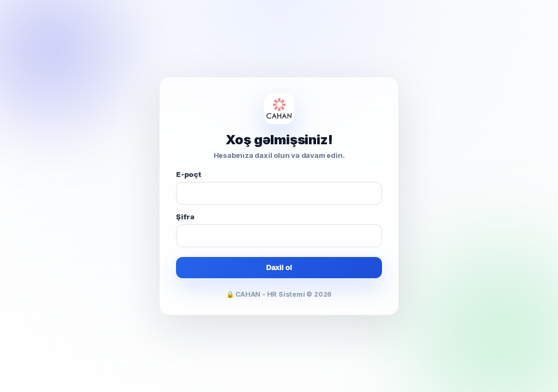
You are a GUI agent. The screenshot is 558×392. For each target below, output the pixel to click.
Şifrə (185, 217)
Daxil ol (279, 268)
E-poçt (189, 174)
